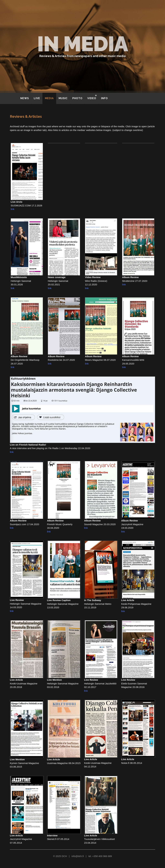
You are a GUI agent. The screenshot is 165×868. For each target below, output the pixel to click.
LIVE (37, 98)
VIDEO (92, 98)
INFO (104, 98)
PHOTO (77, 98)
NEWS (25, 98)
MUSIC (63, 98)
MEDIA (49, 98)
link (13, 209)
